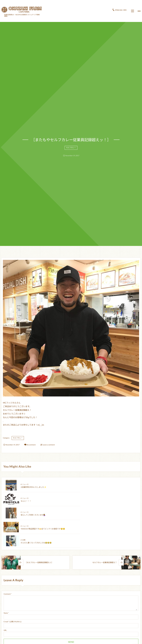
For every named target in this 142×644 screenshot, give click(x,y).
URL (5, 603)
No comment (31, 445)
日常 (24, 515)
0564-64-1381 (121, 10)
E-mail (6, 594)
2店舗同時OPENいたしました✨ (33, 490)
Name (6, 585)
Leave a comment (49, 445)
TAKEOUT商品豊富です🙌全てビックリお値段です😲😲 (111, 504)
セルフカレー (71, 150)
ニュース (25, 487)
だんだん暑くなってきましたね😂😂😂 (36, 518)
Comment (7, 566)
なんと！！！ (94, 490)
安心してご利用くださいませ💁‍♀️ (33, 504)
